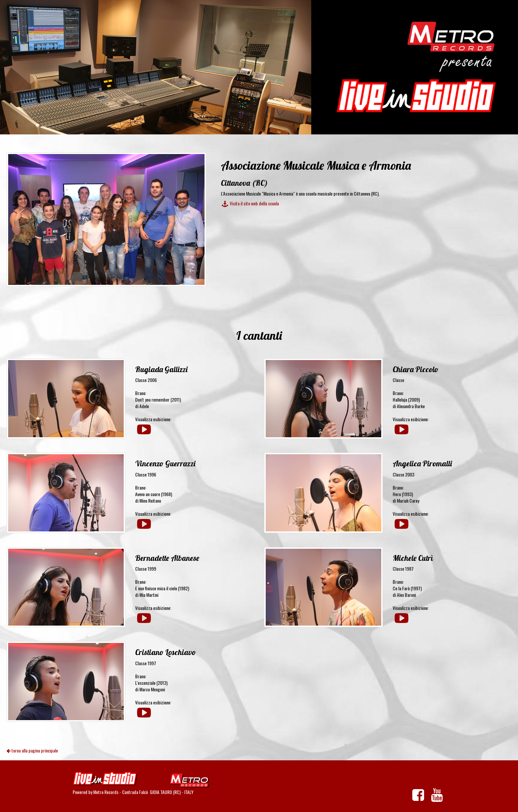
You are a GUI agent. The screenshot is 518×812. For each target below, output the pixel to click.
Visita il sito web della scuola (250, 203)
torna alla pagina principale (32, 750)
